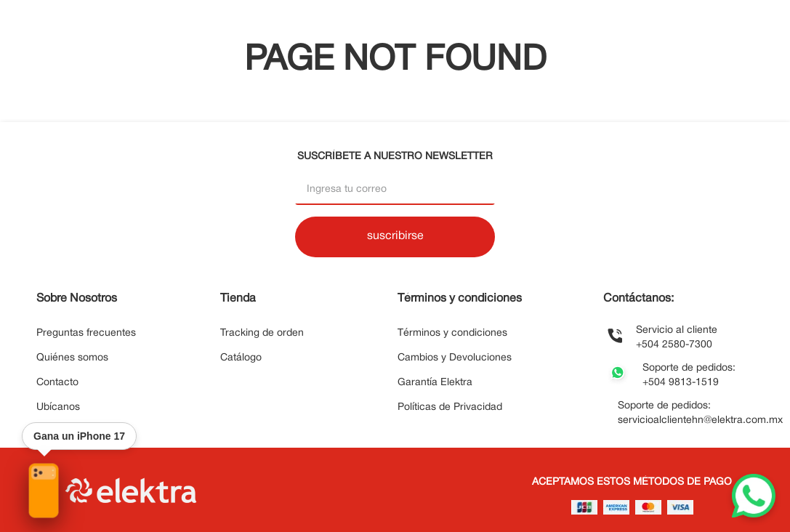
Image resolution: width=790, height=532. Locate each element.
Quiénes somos (72, 358)
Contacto (57, 383)
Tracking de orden (262, 333)
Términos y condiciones (452, 333)
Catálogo (241, 358)
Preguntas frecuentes (86, 333)
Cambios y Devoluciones (455, 358)
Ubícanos (58, 407)
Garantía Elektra (435, 383)
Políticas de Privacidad (450, 407)
